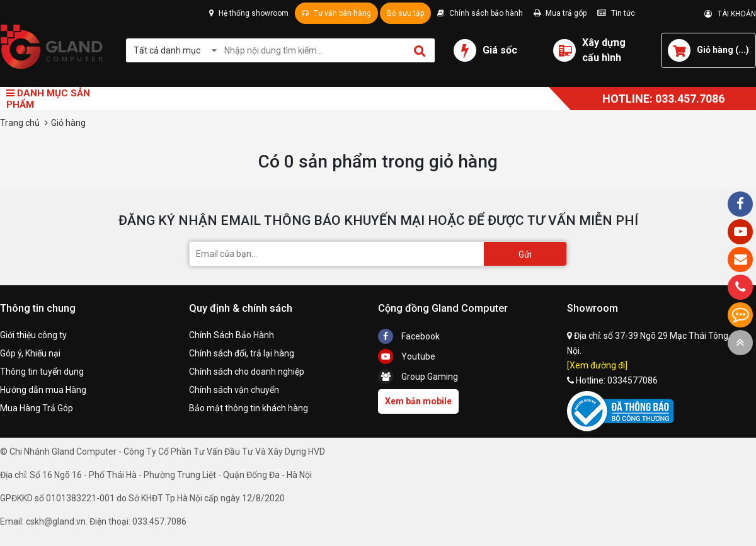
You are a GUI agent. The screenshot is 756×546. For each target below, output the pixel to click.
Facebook (409, 336)
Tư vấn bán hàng (336, 13)
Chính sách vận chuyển (234, 390)
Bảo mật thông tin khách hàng (249, 408)
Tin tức (616, 13)
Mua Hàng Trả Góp (37, 408)
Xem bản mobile (418, 401)
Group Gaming (418, 377)
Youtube (407, 356)
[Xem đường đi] (597, 365)
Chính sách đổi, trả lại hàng (242, 353)
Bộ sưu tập (405, 13)
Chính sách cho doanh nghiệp (247, 372)
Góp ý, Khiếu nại (30, 353)
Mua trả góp (560, 13)
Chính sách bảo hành (480, 13)
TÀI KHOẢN (730, 14)
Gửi (525, 254)
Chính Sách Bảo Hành (232, 335)
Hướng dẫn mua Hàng (43, 390)
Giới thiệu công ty (33, 335)
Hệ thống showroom (249, 13)
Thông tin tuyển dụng (42, 372)
